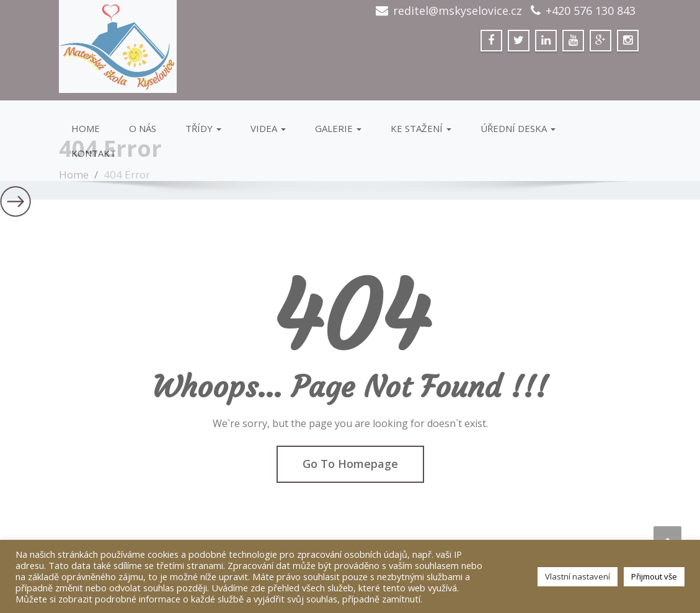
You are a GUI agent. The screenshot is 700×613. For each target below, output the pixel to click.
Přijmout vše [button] (654, 576)
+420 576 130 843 (591, 11)
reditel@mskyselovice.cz (458, 11)
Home (86, 128)
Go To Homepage (350, 464)
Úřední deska (518, 128)
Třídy (203, 128)
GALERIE (338, 128)
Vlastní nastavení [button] (578, 576)
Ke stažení (421, 128)
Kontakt (94, 153)
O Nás (143, 128)
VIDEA (268, 128)
